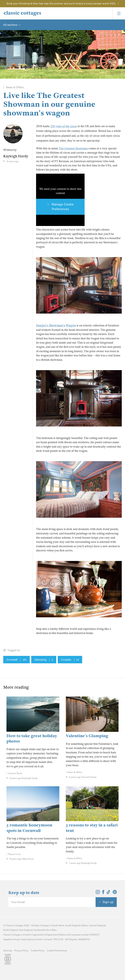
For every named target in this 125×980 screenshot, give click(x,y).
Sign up (108, 902)
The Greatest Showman (73, 148)
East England (26, 930)
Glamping (44, 660)
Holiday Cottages (40, 925)
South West (58, 925)
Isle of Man (51, 930)
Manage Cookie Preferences (62, 207)
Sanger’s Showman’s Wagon (56, 325)
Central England (97, 925)
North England (11, 930)
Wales (85, 925)
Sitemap (8, 951)
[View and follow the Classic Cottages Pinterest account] (115, 893)
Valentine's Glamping (87, 736)
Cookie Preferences (57, 951)
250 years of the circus (64, 126)
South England (73, 925)
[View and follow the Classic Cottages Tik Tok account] (109, 893)
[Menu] (119, 13)
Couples (70, 660)
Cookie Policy (38, 951)
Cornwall (16, 660)
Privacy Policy (21, 951)
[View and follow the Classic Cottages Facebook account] (103, 893)
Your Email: (18, 902)
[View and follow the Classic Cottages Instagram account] (98, 893)
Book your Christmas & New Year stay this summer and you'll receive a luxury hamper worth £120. (61, 4)
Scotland (38, 930)
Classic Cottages (14, 925)
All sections (10, 25)
